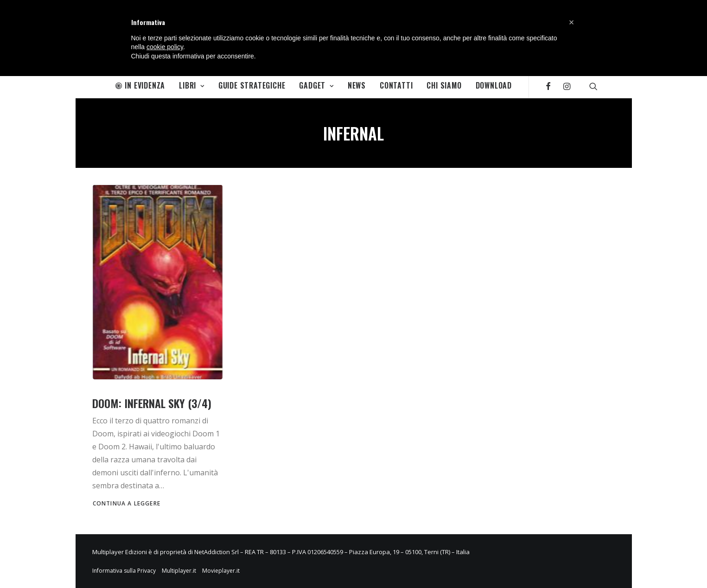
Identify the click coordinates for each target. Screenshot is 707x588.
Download (494, 85)
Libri (192, 85)
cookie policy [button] (165, 47)
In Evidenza (140, 85)
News (357, 85)
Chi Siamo (444, 85)
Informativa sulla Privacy (124, 571)
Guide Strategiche (252, 85)
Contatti (396, 85)
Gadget (316, 85)
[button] (572, 22)
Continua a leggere (127, 503)
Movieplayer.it (221, 571)
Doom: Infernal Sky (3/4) (152, 403)
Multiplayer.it (179, 571)
